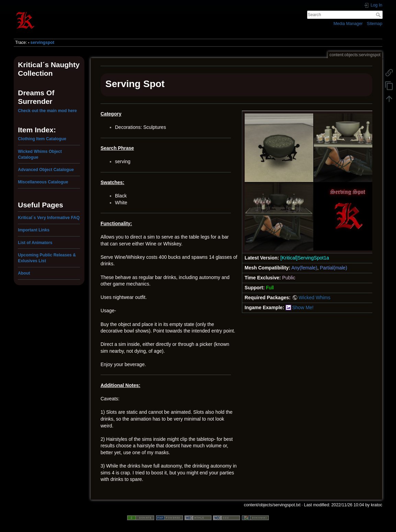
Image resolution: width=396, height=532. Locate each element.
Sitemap (375, 24)
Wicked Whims (315, 298)
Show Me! (303, 307)
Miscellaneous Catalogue (43, 182)
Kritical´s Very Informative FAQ (49, 218)
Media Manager (348, 24)
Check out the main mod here (47, 111)
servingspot (42, 43)
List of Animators (35, 243)
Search (379, 15)
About (24, 273)
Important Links (34, 230)
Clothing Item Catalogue (42, 139)
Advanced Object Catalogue (46, 170)
